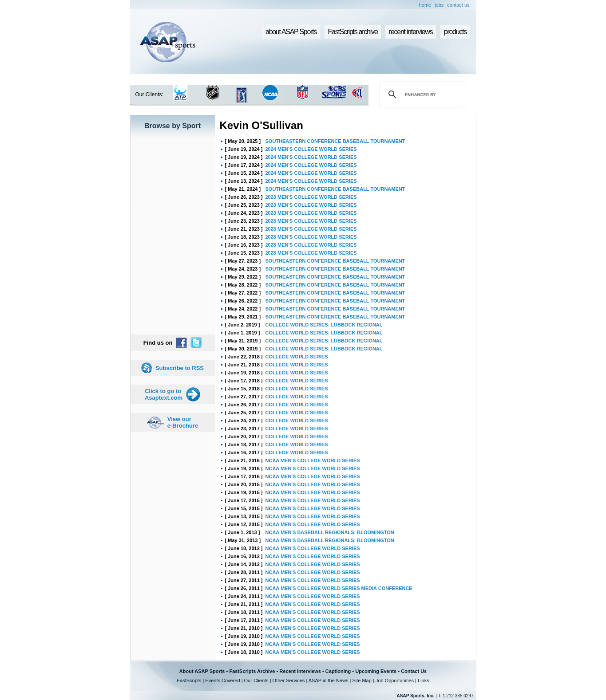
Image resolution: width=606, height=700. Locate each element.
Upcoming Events (376, 671)
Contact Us (414, 671)
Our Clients (256, 680)
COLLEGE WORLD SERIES (297, 357)
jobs (439, 5)
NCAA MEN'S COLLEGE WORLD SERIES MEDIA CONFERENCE (339, 588)
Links (424, 680)
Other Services (289, 680)
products (455, 32)
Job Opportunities (395, 680)
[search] (421, 94)
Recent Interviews (300, 671)
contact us (458, 5)
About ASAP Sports (202, 671)
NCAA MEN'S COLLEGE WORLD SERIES (313, 460)
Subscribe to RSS (180, 368)
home (425, 5)
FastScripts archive (353, 32)
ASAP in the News (329, 680)
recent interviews (411, 32)
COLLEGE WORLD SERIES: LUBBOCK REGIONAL (324, 325)
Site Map (362, 680)
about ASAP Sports (291, 32)
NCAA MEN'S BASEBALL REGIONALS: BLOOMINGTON (330, 532)
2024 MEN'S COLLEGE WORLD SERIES (311, 149)
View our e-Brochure (183, 422)
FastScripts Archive (252, 671)
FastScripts (189, 680)
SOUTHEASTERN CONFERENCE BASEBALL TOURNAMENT (335, 141)
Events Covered (222, 680)
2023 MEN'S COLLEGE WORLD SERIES (311, 197)
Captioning (338, 671)
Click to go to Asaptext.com (164, 394)
